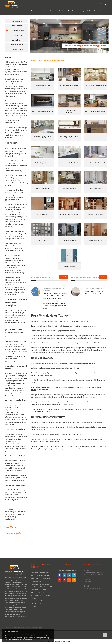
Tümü (63, 277)
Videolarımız (73, 11)
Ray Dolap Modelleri (15, 31)
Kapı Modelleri (13, 40)
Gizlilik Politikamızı (14, 640)
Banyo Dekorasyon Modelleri (40, 584)
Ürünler (44, 11)
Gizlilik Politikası (9, 627)
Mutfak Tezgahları (14, 45)
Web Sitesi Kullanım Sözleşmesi (23, 627)
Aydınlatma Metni (37, 627)
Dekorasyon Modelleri (57, 11)
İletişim (101, 11)
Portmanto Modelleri (15, 35)
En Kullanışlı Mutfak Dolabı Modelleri (42, 587)
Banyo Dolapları (13, 26)
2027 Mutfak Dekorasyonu (39, 590)
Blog (82, 11)
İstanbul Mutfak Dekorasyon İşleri (41, 601)
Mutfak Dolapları (13, 21)
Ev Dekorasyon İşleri (38, 593)
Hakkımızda (91, 11)
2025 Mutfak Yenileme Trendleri (41, 573)
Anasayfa (34, 11)
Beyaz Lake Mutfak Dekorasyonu (41, 576)
